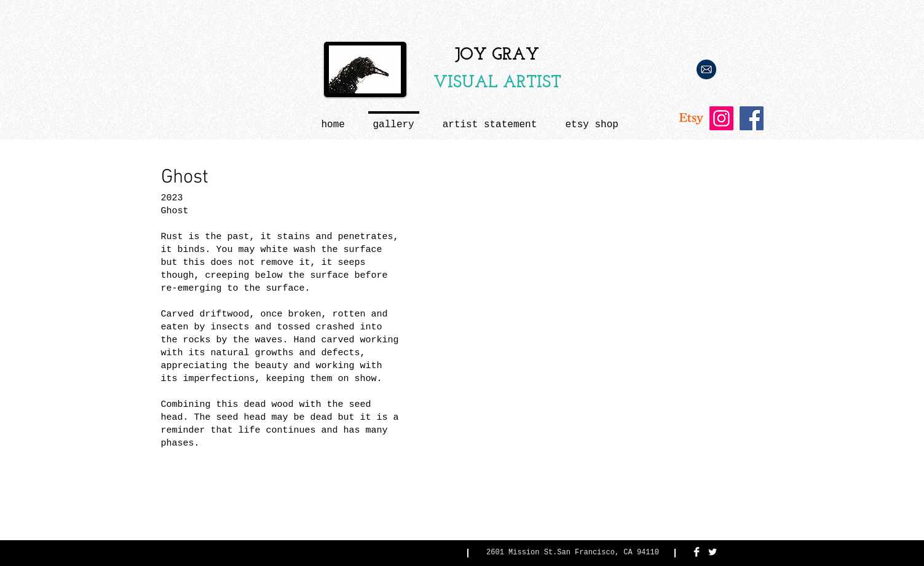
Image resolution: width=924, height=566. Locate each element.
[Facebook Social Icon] (752, 118)
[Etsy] (691, 118)
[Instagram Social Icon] (721, 118)
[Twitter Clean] (713, 552)
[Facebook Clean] (697, 552)
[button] (490, 119)
